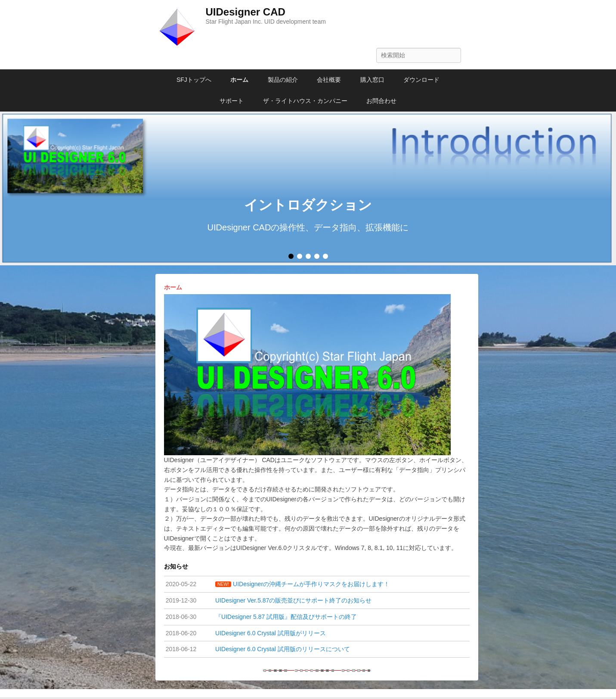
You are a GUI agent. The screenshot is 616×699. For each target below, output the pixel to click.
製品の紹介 (283, 80)
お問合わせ (381, 101)
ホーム (239, 80)
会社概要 (329, 80)
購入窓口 (372, 80)
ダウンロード (421, 80)
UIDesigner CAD (246, 12)
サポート (232, 101)
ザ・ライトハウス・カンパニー (305, 101)
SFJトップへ (194, 80)
